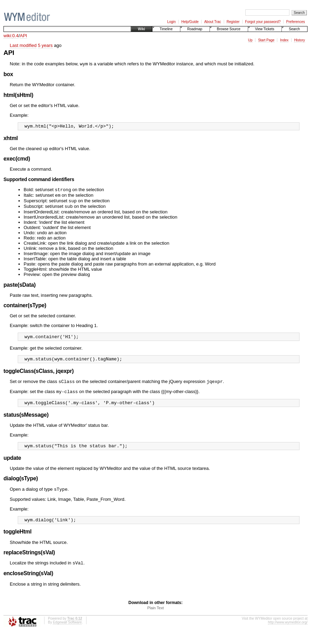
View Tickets (265, 29)
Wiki (141, 29)
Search (294, 29)
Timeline (166, 29)
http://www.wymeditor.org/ (288, 635)
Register (233, 22)
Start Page (266, 40)
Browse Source (229, 29)
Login (171, 22)
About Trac (213, 22)
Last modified (23, 45)
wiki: (8, 36)
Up (250, 40)
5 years (45, 45)
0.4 (15, 36)
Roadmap (195, 29)
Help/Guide (190, 22)
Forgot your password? (263, 22)
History (299, 40)
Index (284, 40)
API (23, 36)
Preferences (296, 22)
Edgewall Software (67, 635)
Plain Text (156, 620)
